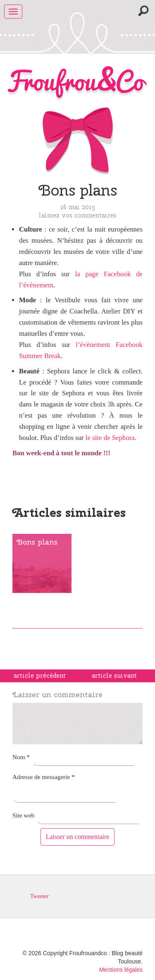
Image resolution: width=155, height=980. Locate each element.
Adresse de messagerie (44, 777)
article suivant (114, 676)
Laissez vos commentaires (78, 215)
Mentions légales (121, 970)
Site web (23, 815)
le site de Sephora (110, 438)
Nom (21, 757)
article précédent (40, 676)
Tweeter (39, 897)
